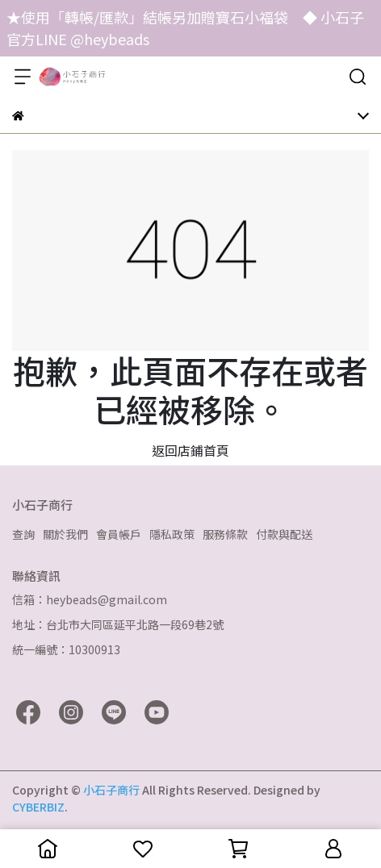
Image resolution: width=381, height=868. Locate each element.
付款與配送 (284, 534)
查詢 (23, 534)
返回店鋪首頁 (190, 450)
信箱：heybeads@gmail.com (90, 599)
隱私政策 (172, 534)
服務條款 (225, 534)
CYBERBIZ (38, 807)
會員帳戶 (119, 534)
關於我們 (65, 534)
